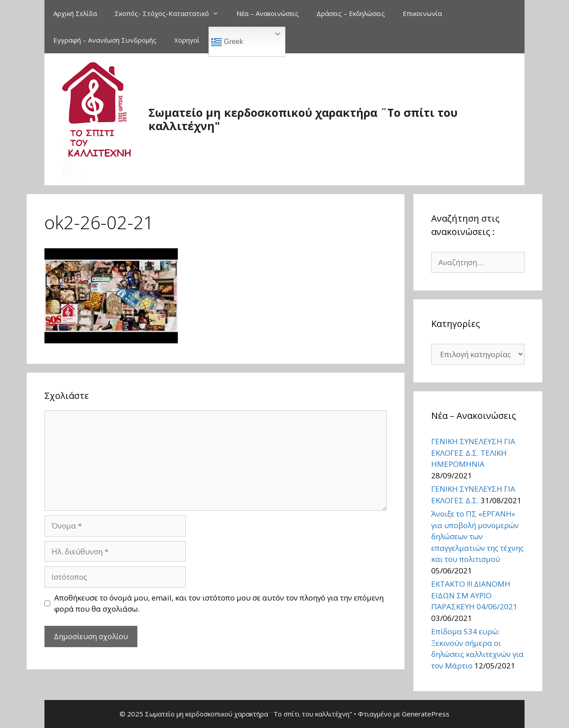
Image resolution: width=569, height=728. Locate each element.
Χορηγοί (187, 40)
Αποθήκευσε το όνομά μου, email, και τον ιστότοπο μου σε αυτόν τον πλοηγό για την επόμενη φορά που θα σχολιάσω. (219, 603)
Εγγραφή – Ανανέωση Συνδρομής (105, 40)
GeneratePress (426, 714)
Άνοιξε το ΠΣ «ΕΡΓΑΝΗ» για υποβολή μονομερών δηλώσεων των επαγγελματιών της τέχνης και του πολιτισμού (477, 536)
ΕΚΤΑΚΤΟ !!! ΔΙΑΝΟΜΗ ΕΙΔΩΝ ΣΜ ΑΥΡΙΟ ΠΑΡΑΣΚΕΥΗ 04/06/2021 (474, 595)
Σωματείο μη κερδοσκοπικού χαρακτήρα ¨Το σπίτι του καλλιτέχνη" (303, 119)
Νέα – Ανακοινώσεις (268, 13)
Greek (227, 42)
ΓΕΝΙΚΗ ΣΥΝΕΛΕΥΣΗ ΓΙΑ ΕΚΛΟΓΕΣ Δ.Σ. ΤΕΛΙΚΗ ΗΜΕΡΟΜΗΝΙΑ (473, 453)
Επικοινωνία (422, 13)
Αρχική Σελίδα (75, 13)
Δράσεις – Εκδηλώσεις (351, 13)
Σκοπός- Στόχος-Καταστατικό (171, 13)
